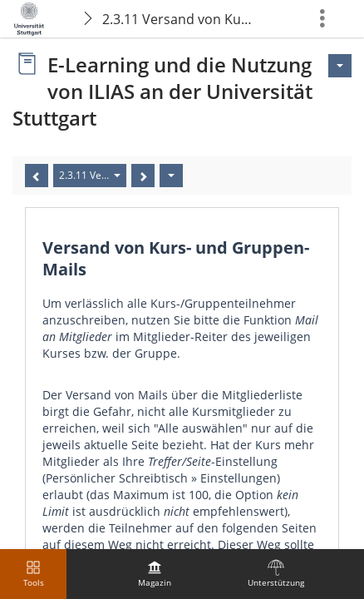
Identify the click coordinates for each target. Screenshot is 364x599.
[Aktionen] (171, 176)
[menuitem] (155, 574)
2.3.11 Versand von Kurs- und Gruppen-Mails (181, 19)
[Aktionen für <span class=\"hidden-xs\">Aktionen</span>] (340, 66)
